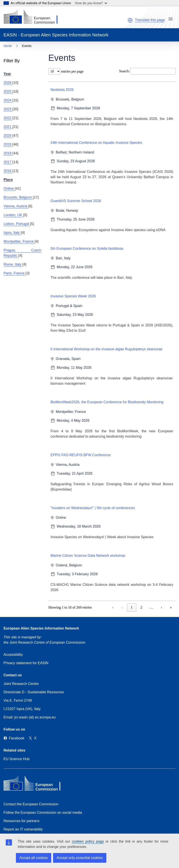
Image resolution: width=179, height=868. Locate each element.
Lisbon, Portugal (17, 224)
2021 (8, 127)
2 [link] (141, 607)
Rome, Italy (13, 264)
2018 (8, 153)
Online (9, 188)
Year (7, 74)
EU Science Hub (16, 759)
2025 (8, 91)
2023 (8, 109)
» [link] (171, 607)
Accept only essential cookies (80, 858)
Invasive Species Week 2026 (73, 296)
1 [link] (132, 607)
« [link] (113, 607)
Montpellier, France (19, 241)
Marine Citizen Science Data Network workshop (88, 556)
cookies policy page (88, 841)
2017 (8, 162)
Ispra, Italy (12, 233)
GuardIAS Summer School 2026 (76, 201)
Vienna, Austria (16, 206)
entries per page (72, 71)
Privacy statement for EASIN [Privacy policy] (26, 663)
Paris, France (15, 273)
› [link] (161, 607)
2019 (8, 144)
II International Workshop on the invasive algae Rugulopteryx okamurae (107, 349)
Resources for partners (22, 821)
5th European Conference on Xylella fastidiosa (87, 248)
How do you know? (91, 3)
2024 (8, 100)
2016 (8, 171)
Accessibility (13, 655)
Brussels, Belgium (18, 197)
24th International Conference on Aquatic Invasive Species (96, 143)
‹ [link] (122, 607)
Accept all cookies (34, 858)
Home (8, 46)
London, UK (13, 215)
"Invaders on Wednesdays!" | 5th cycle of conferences (93, 508)
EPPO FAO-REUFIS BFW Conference (81, 455)
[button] (130, 20)
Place (8, 180)
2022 (8, 118)
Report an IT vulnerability (23, 829)
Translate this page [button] (150, 20)
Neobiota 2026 (62, 90)
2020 (8, 136)
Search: (124, 71)
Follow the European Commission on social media (43, 813)
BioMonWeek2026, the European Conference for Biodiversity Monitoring (107, 402)
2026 (8, 83)
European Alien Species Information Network (41, 628)
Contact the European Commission (31, 804)
